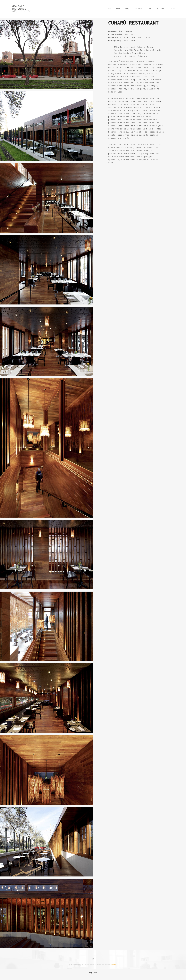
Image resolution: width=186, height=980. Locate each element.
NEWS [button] (118, 9)
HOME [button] (110, 9)
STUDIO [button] (150, 9)
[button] (171, 9)
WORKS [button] (127, 9)
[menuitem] (93, 973)
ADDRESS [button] (161, 9)
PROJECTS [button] (138, 9)
